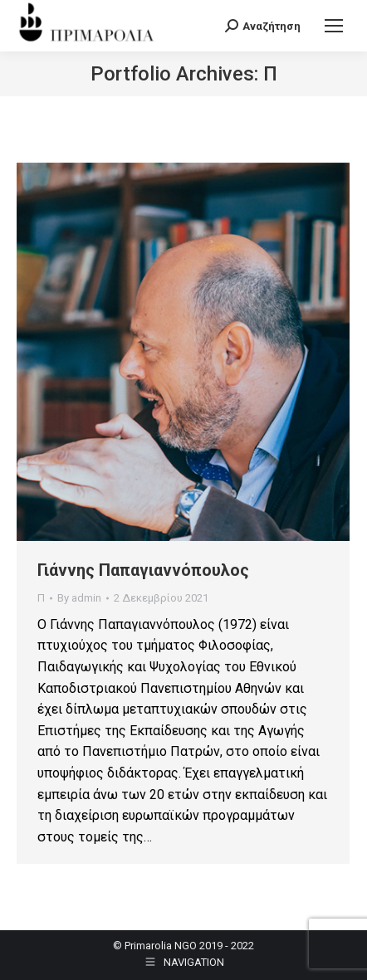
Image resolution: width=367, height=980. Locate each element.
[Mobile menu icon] (334, 26)
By (79, 598)
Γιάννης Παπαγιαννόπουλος (143, 570)
